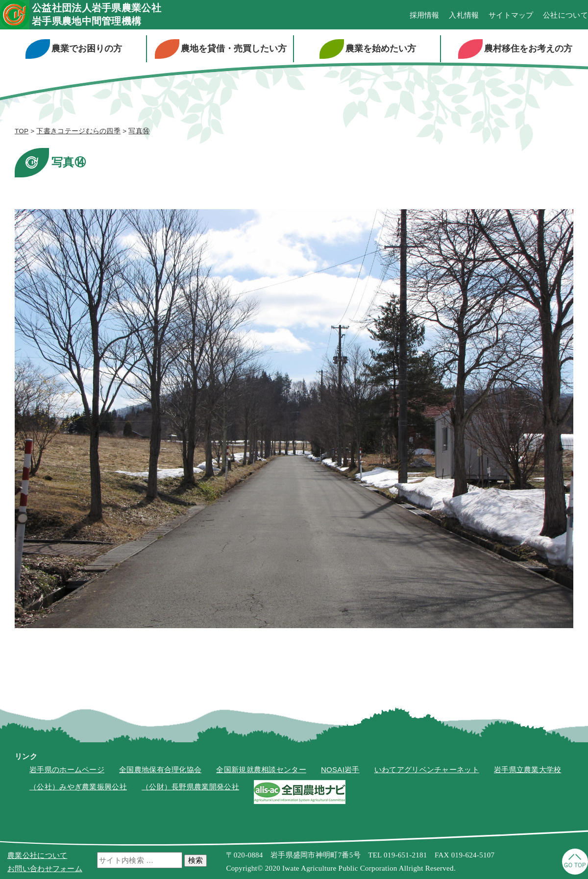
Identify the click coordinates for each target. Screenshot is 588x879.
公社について (565, 15)
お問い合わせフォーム (45, 868)
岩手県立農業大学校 (528, 769)
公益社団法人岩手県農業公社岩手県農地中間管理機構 (97, 14)
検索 (196, 860)
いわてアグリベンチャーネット (427, 769)
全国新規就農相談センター (261, 769)
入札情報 (464, 15)
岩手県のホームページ (67, 769)
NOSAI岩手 (340, 769)
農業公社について (37, 855)
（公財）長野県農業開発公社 (190, 787)
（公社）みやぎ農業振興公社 (78, 787)
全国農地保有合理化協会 (160, 769)
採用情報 (425, 15)
